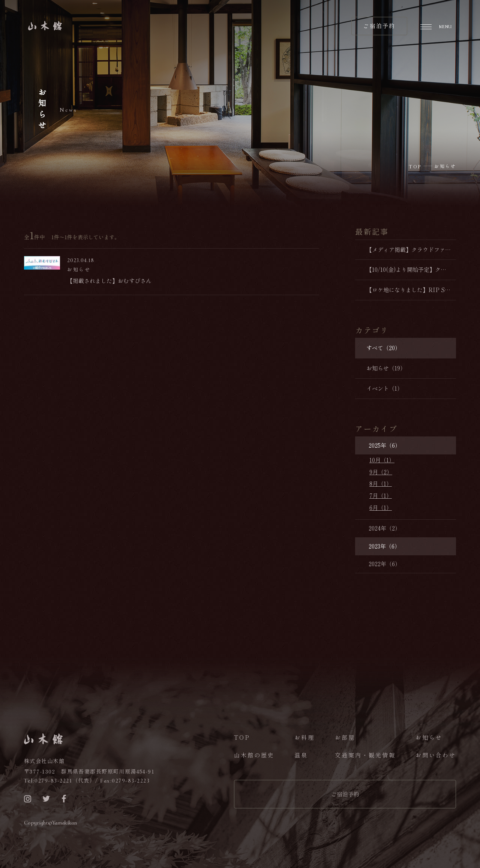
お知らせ (429, 737)
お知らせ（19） (386, 368)
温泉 (301, 755)
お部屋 (345, 737)
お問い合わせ (436, 755)
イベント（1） (385, 388)
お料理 (304, 737)
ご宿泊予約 (345, 794)
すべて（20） (383, 348)
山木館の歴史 (254, 755)
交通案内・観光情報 (365, 755)
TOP (242, 737)
